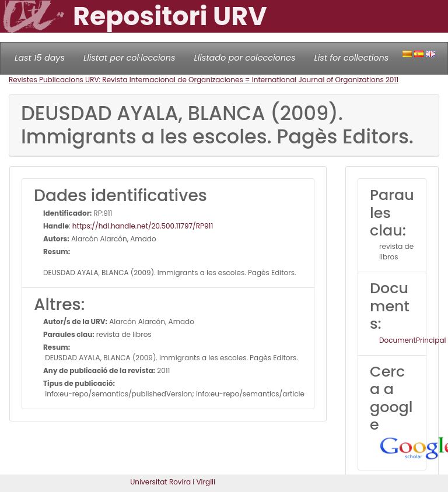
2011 (392, 80)
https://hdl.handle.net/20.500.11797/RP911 (143, 226)
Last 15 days (40, 58)
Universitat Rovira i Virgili (173, 482)
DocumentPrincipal (412, 340)
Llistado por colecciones (245, 58)
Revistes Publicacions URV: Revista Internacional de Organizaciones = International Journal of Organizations (197, 80)
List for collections (351, 58)
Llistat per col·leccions (129, 58)
